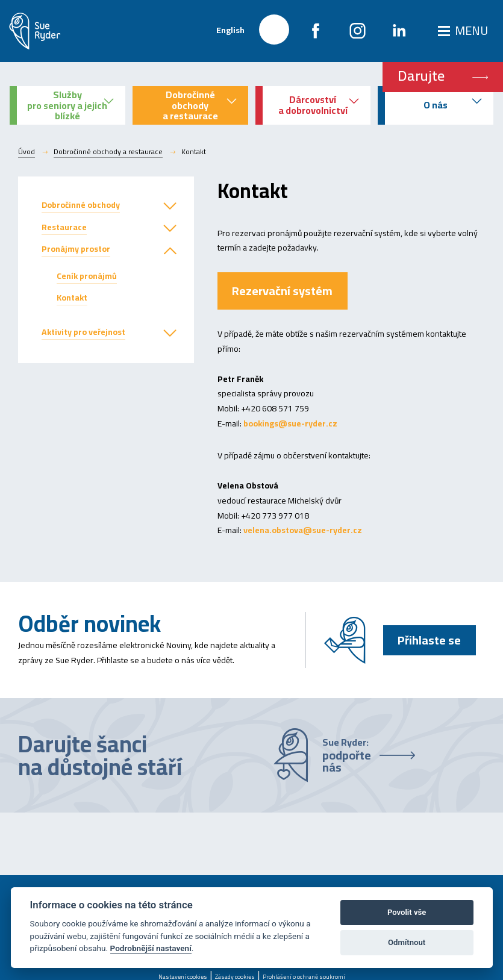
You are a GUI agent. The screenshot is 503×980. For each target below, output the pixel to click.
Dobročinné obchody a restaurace (108, 152)
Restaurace (64, 227)
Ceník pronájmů (87, 276)
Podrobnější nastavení (151, 948)
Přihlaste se (429, 640)
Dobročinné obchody (81, 205)
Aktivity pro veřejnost (83, 332)
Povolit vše (407, 912)
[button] (170, 207)
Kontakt (72, 298)
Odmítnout (407, 942)
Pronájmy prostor (76, 249)
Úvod (27, 152)
